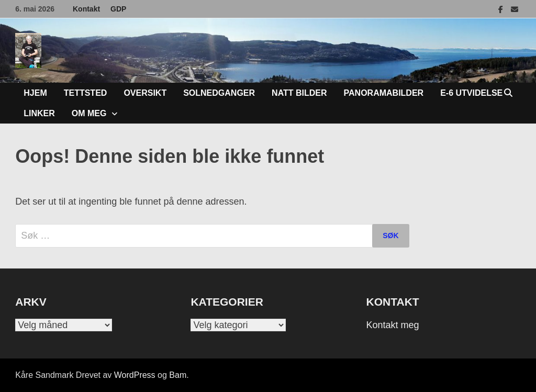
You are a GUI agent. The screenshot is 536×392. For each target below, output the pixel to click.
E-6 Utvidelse (471, 93)
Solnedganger (219, 93)
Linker (39, 113)
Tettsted (86, 93)
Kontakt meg (393, 325)
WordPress (135, 375)
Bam (178, 375)
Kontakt (86, 9)
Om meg (89, 113)
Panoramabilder (384, 93)
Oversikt (145, 93)
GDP (118, 9)
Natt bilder (299, 93)
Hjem (35, 93)
